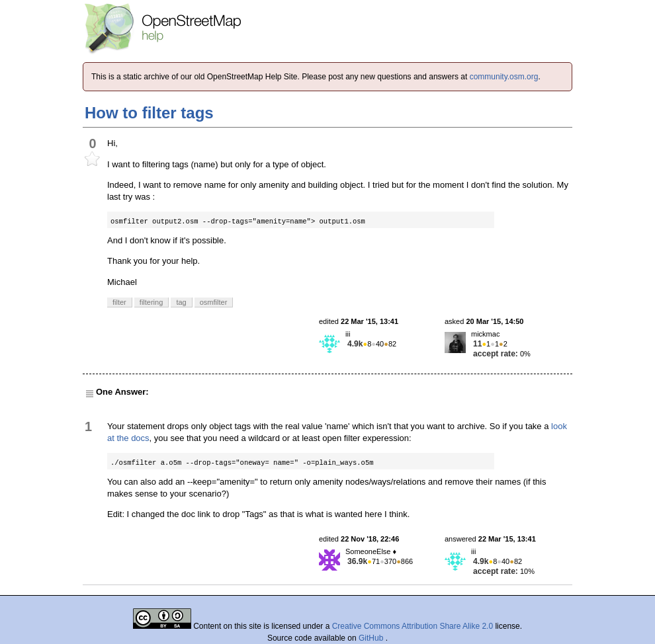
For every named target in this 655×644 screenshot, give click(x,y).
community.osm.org (504, 77)
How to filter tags (149, 113)
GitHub (372, 638)
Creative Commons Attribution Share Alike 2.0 (413, 626)
